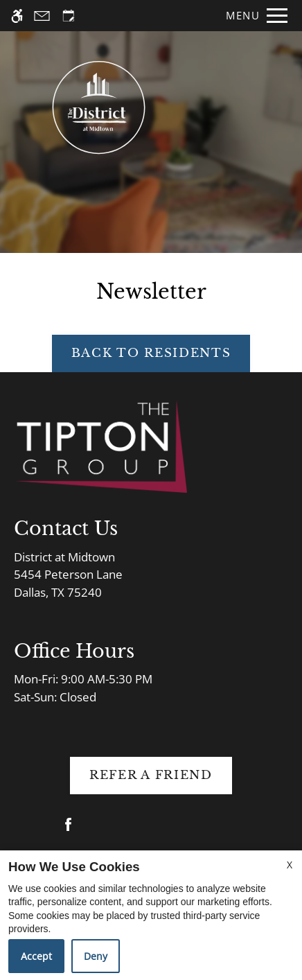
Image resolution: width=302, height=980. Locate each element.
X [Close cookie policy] (290, 865)
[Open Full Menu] (253, 16)
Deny (96, 956)
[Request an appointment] (69, 16)
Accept (36, 956)
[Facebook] (68, 830)
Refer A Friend (151, 775)
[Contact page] (42, 16)
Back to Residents (151, 353)
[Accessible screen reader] (17, 16)
